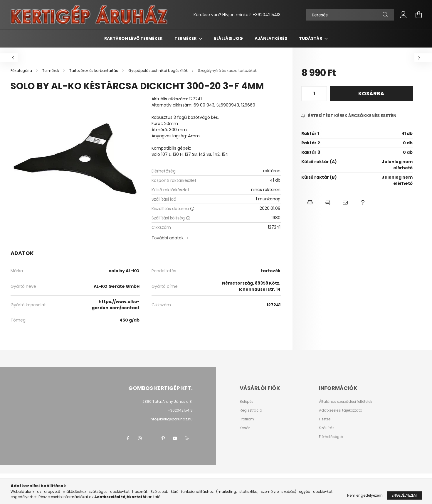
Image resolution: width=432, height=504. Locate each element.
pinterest (163, 438)
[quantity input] (314, 94)
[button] (310, 203)
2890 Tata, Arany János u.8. (168, 401)
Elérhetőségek (331, 437)
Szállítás (327, 428)
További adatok (168, 238)
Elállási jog (228, 38)
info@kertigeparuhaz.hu (171, 419)
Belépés (247, 402)
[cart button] (419, 15)
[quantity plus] (322, 94)
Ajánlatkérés (271, 38)
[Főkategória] (22, 71)
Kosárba (371, 93)
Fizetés (325, 419)
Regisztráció (251, 410)
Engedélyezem (404, 495)
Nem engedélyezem (365, 495)
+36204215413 (267, 15)
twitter (152, 438)
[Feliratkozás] (349, 116)
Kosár (245, 428)
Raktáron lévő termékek (133, 38)
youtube (175, 438)
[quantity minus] (306, 94)
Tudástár (311, 38)
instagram (140, 438)
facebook (128, 438)
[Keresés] (350, 15)
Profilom (247, 419)
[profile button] (404, 15)
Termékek (186, 38)
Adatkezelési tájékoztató (341, 410)
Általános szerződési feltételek (346, 402)
